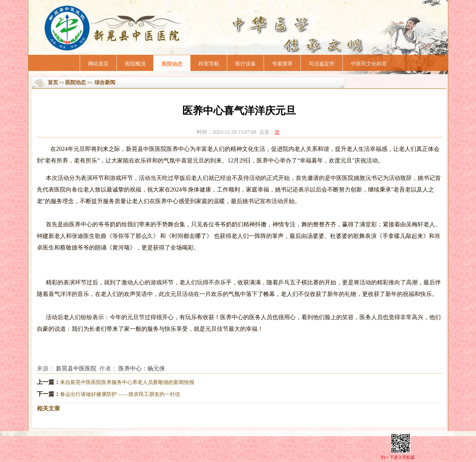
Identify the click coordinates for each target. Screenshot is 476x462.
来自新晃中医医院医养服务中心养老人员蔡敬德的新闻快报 (127, 382)
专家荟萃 (282, 64)
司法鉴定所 (322, 64)
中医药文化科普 (369, 64)
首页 (53, 82)
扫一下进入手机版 (398, 457)
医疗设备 (246, 64)
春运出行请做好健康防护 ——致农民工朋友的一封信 (120, 394)
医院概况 (135, 64)
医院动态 (172, 64)
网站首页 (98, 64)
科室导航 (209, 64)
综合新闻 (105, 82)
